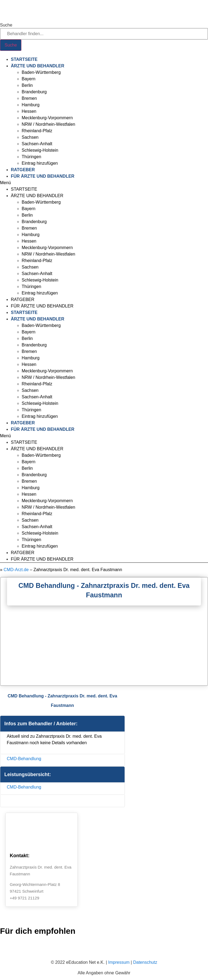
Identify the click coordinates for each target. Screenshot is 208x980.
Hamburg (31, 105)
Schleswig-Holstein (40, 150)
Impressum (119, 962)
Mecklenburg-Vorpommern (47, 118)
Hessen (29, 111)
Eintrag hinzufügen (40, 163)
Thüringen (31, 157)
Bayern (29, 79)
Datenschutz (145, 962)
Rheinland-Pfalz (37, 131)
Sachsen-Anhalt (37, 144)
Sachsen (30, 137)
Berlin (27, 85)
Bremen (29, 98)
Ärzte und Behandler (38, 66)
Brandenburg (34, 92)
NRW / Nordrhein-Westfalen (48, 124)
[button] (104, 183)
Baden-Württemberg (41, 72)
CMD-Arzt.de (16, 570)
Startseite (24, 59)
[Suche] (11, 45)
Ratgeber (23, 170)
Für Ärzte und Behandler (43, 176)
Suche (6, 25)
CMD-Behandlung (24, 759)
